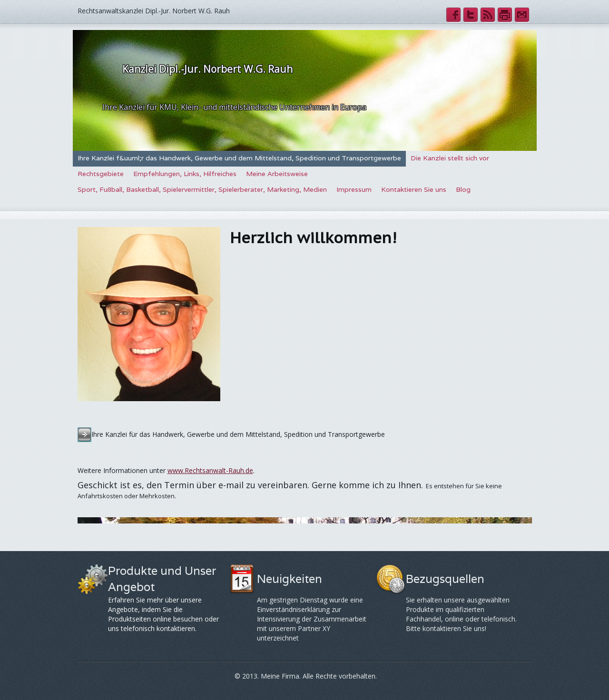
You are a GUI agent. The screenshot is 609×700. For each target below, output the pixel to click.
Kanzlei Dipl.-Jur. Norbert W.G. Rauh (207, 69)
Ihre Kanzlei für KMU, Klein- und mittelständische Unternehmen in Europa (234, 107)
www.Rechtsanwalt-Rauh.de (210, 470)
